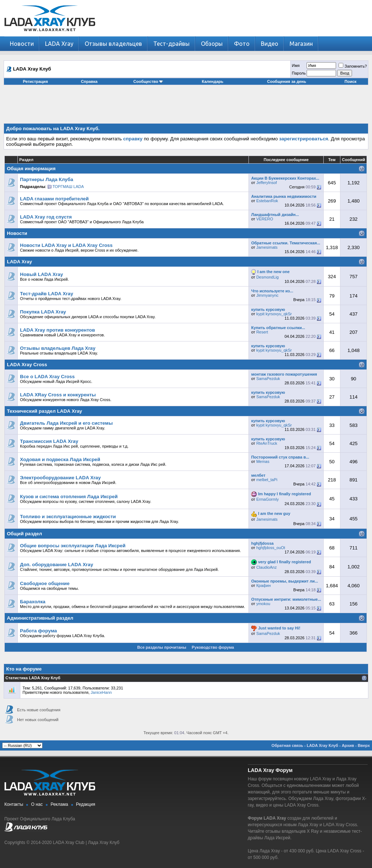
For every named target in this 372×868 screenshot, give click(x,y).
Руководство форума (213, 647)
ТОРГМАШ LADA (68, 187)
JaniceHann (101, 692)
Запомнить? (353, 66)
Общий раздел (25, 534)
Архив (348, 745)
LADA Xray (59, 44)
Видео (270, 44)
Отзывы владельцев (113, 44)
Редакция (86, 804)
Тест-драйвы (171, 44)
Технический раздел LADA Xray (45, 411)
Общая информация (31, 169)
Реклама (59, 804)
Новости (22, 44)
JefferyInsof (266, 183)
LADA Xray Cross (27, 365)
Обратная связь (287, 745)
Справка (89, 81)
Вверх (364, 745)
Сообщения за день (286, 81)
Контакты (14, 804)
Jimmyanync (267, 295)
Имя (296, 65)
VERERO (264, 219)
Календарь (213, 81)
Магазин (301, 44)
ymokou (263, 604)
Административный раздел (40, 618)
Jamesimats (267, 247)
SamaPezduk (268, 379)
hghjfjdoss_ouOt (271, 548)
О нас (37, 804)
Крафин (263, 585)
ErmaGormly (267, 499)
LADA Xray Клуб (322, 745)
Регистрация (35, 81)
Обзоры (212, 44)
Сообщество (148, 81)
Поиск (350, 81)
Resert (262, 332)
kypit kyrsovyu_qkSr (274, 314)
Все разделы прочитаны (162, 647)
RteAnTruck (267, 443)
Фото (242, 44)
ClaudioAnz (266, 567)
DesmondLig (267, 277)
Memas (263, 461)
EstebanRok (267, 201)
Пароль (299, 73)
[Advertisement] (186, 107)
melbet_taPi (267, 480)
